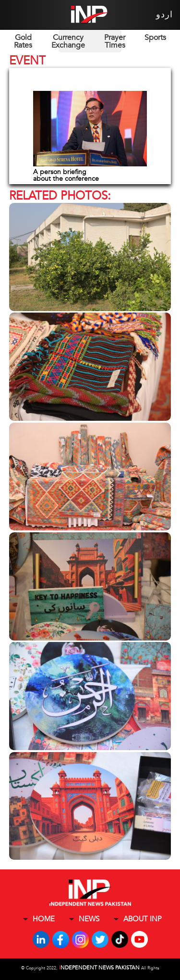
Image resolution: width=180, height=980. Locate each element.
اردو (164, 15)
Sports (155, 38)
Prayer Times (115, 41)
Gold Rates (23, 41)
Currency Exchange (68, 41)
